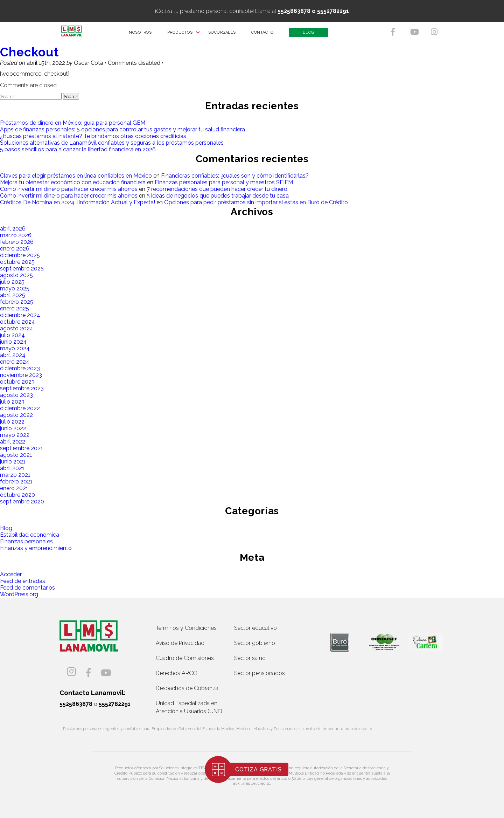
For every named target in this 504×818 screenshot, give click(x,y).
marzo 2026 (16, 235)
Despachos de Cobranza (187, 688)
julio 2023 (12, 402)
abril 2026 (13, 229)
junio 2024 (13, 342)
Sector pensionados (260, 673)
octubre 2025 (17, 262)
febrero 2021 (16, 482)
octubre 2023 (17, 382)
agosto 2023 (16, 395)
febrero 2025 (17, 302)
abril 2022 (13, 442)
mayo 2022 (15, 435)
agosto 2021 (16, 455)
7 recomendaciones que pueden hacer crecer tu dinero (217, 189)
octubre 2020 (17, 495)
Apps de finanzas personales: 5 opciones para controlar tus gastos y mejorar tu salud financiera (122, 129)
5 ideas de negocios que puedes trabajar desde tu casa (218, 196)
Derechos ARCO (177, 673)
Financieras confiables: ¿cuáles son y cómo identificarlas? (235, 176)
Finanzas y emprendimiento (36, 548)
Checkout (30, 52)
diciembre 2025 (20, 255)
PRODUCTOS (184, 35)
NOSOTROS (145, 35)
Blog (6, 528)
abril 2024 (13, 355)
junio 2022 (13, 428)
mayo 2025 (15, 288)
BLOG (313, 35)
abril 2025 (13, 295)
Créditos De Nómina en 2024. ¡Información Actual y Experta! (78, 202)
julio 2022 (12, 422)
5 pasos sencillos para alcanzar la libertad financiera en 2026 (78, 149)
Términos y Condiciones (186, 628)
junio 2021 (13, 462)
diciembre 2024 (20, 315)
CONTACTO (267, 35)
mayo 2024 (15, 348)
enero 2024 (15, 362)
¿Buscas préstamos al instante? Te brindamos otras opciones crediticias (93, 136)
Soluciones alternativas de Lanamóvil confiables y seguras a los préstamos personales (112, 143)
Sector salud (250, 658)
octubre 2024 (17, 322)
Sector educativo (255, 628)
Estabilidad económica (30, 535)
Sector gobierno (255, 643)
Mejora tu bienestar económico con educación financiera (73, 182)
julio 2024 (12, 335)
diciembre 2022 (20, 408)
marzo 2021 (15, 475)
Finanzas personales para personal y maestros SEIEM (224, 182)
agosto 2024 (17, 328)
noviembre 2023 (21, 375)
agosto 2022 (16, 415)
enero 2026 (15, 249)
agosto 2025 (16, 275)
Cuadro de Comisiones (185, 658)
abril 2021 (12, 468)
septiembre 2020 (22, 501)
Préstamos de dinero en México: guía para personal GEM (73, 123)
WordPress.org (19, 594)
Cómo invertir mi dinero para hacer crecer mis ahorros (69, 189)
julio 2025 (12, 282)
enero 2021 (14, 488)
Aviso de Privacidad (180, 643)
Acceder (11, 574)
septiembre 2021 (22, 448)
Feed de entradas (23, 581)
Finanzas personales (26, 541)
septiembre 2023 (22, 388)
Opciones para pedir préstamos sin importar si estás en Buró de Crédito (256, 202)
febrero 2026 (17, 242)
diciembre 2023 (20, 368)
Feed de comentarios (27, 588)
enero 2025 (15, 308)
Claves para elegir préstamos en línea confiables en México (76, 176)
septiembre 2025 (22, 269)
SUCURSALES (226, 35)
